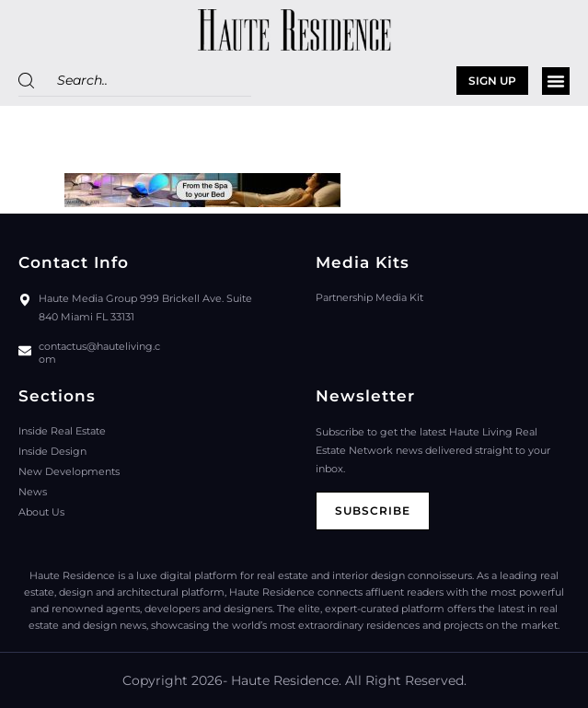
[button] (556, 81)
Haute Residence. (286, 680)
